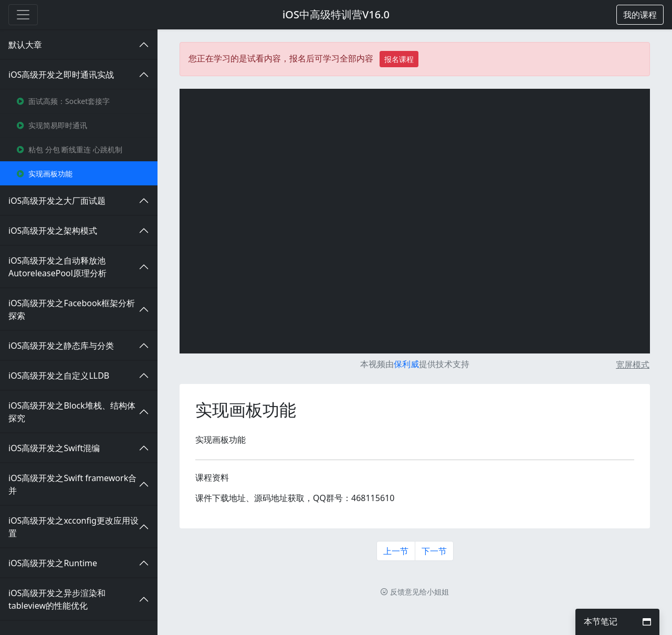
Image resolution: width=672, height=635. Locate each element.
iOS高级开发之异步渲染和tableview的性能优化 (57, 599)
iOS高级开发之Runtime (53, 563)
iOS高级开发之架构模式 (53, 231)
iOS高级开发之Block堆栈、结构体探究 (72, 412)
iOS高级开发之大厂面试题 (57, 201)
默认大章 (25, 45)
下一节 (434, 551)
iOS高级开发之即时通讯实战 (61, 75)
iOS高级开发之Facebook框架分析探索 (72, 309)
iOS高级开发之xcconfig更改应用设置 (73, 527)
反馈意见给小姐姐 (415, 592)
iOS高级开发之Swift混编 (54, 448)
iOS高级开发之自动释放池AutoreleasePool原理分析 (57, 267)
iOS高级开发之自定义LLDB (59, 376)
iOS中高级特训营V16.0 (336, 14)
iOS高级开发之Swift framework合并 (72, 484)
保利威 (406, 364)
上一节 (396, 551)
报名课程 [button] (399, 59)
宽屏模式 (633, 365)
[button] (640, 15)
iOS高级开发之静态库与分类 (61, 346)
